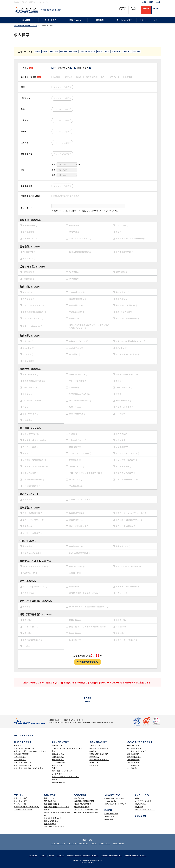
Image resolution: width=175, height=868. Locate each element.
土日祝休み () (29, 546)
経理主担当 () (29, 500)
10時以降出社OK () (31, 387)
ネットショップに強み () (126, 640)
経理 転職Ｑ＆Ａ (50, 824)
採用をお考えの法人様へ (52, 10)
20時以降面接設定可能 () (80, 252)
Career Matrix (110, 801)
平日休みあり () (76, 546)
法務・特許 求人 (20, 760)
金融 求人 (55, 779)
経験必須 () (74, 225)
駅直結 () (73, 434)
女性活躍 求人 (133, 768)
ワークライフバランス (87, 52)
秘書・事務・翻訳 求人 (23, 762)
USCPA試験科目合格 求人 (99, 760)
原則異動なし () (122, 299)
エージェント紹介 (21, 804)
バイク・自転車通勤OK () (127, 479)
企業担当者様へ (141, 816)
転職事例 (100, 20)
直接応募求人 (84, 68)
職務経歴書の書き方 (52, 804)
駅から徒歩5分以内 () (32, 434)
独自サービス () (122, 593)
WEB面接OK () (29, 252)
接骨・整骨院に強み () (32, 640)
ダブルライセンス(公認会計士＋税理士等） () (89, 607)
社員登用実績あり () (78, 299)
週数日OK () (28, 341)
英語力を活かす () (77, 566)
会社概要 (52, 856)
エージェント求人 (63, 68)
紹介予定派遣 (92, 77)
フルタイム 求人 (133, 762)
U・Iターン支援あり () (32, 533)
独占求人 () (74, 318)
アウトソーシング (105, 844)
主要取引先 (61, 856)
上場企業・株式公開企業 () (34, 440)
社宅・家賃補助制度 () (79, 526)
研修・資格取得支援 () (32, 513)
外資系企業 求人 (133, 754)
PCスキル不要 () (30, 573)
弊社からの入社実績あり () (127, 318)
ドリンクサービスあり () (126, 460)
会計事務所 (116, 52)
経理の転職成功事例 (82, 807)
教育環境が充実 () (77, 513)
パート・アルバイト (111, 77)
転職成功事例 (79, 798)
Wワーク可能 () (76, 479)
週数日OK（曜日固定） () (80, 341)
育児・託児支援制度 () (125, 526)
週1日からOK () (29, 348)
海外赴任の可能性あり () (126, 305)
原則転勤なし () (29, 292)
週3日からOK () (122, 348)
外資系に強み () (29, 593)
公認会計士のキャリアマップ (115, 804)
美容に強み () (29, 633)
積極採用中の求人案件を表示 (67, 196)
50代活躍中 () (29, 279)
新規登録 (146, 8)
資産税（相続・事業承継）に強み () (85, 593)
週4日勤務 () (28, 354)
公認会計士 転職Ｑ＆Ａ (53, 818)
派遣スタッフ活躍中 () (125, 473)
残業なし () (28, 407)
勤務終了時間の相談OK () (34, 381)
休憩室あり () (75, 460)
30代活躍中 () (75, 272)
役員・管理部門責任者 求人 (24, 748)
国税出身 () (28, 607)
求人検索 (87, 699)
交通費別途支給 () (77, 292)
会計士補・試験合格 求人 (99, 748)
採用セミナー (140, 798)
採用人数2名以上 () (31, 238)
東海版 (158, 2)
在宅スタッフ (72, 844)
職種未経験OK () (30, 225)
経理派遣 (64, 52)
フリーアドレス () (77, 466)
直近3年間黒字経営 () (125, 312)
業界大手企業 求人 (134, 757)
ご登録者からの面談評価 (23, 810)
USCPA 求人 (94, 757)
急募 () (119, 232)
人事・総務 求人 (20, 757)
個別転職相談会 (141, 804)
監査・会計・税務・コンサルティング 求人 (30, 751)
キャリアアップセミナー (144, 801)
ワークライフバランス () (33, 305)
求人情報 (26, 20)
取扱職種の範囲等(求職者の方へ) (112, 856)
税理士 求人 (94, 751)
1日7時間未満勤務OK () (33, 401)
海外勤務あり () (122, 292)
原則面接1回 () (29, 259)
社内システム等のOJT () (33, 520)
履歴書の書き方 (50, 801)
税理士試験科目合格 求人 (99, 754)
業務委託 (128, 77)
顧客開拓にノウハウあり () (127, 586)
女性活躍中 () (75, 447)
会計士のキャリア (124, 20)
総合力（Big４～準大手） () (35, 586)
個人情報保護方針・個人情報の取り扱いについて (83, 856)
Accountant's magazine (114, 798)
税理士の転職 (110, 816)
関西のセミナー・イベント (145, 810)
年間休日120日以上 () (32, 553)
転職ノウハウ (75, 20)
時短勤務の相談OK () (78, 374)
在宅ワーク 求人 (133, 745)
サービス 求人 (57, 774)
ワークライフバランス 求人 (138, 751)
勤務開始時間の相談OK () (127, 374)
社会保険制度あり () (31, 486)
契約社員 (69, 77)
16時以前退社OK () (124, 387)
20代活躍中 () (29, 272)
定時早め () (74, 387)
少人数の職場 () (76, 486)
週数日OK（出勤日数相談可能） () (131, 341)
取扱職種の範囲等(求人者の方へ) (136, 856)
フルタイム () (29, 394)
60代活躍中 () (75, 279)
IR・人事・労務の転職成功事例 (86, 812)
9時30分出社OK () (124, 401)
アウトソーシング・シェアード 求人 (65, 777)
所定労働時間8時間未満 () (80, 401)
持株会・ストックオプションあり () (131, 513)
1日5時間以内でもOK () (79, 394)
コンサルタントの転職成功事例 (86, 810)
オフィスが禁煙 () (123, 466)
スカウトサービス (21, 801)
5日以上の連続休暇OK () (80, 553)
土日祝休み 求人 (133, 765)
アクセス (43, 856)
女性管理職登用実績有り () (34, 312)
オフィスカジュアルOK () (80, 453)
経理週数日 (73, 52)
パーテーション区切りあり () (35, 466)
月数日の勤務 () (29, 361)
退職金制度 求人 (133, 760)
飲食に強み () (75, 633)
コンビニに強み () (30, 627)
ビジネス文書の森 (118, 844)
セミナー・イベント (149, 20)
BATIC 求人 (94, 765)
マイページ (156, 8)
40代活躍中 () (122, 272)
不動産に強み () (122, 620)
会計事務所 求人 (58, 757)
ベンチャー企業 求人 (135, 748)
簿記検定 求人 (95, 762)
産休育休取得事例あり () (33, 479)
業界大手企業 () (122, 434)
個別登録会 (139, 807)
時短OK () (120, 394)
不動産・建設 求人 (59, 782)
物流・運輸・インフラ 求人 (62, 771)
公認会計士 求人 (96, 745)
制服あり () (28, 453)
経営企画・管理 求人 (22, 754)
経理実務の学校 (83, 844)
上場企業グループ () (78, 440)
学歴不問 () (74, 232)
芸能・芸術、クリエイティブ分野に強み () (87, 627)
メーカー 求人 (57, 765)
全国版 (144, 2)
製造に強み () (75, 640)
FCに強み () (121, 627)
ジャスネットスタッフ (58, 844)
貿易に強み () (121, 633)
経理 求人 (18, 745)
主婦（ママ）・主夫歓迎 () (80, 238)
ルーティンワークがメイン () (82, 500)
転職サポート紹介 (21, 798)
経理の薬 (94, 844)
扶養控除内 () (29, 420)
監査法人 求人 (57, 745)
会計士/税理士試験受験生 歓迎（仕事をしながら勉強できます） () (89, 326)
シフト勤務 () (121, 414)
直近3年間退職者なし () (33, 318)
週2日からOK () (76, 348)
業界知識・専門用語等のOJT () (129, 520)
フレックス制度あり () (79, 381)
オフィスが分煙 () (30, 473)
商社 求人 (55, 768)
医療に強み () (29, 620)
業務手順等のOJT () (78, 520)
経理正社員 (54, 52)
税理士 (45, 52)
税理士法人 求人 (58, 754)
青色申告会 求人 (58, 760)
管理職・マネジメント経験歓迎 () (130, 238)
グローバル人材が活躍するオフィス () (86, 473)
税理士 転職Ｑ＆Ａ (51, 821)
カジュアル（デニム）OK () (128, 453)
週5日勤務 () (75, 354)
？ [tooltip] (71, 68)
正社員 (57, 77)
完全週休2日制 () (123, 546)
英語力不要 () (75, 573)
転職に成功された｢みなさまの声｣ (27, 807)
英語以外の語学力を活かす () (128, 566)
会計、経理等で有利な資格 (54, 827)
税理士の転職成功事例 (83, 804)
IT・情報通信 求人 (59, 762)
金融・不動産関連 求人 (23, 765)
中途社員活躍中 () (77, 312)
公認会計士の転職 (111, 814)
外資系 (100, 52)
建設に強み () (75, 620)
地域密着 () (74, 586)
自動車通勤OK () (123, 447)
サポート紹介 (51, 20)
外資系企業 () (121, 440)
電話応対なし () (76, 305)
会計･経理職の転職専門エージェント (26, 26)
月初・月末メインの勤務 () (127, 354)
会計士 (37, 52)
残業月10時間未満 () (125, 407)
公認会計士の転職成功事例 (84, 801)
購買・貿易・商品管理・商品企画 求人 (29, 768)
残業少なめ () (75, 407)
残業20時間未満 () (31, 374)
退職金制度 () (29, 526)
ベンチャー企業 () (30, 447)
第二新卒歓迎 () (29, 232)
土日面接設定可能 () (124, 252)
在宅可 (107, 52)
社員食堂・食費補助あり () (34, 460)
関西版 (151, 2)
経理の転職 (109, 819)
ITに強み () (28, 646)
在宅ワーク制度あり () (32, 326)
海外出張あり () (29, 299)
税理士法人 (127, 52)
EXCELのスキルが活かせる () (35, 566)
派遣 (79, 77)
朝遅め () (120, 381)
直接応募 (137, 52)
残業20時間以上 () (77, 414)
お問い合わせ (33, 856)
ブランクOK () (122, 225)
